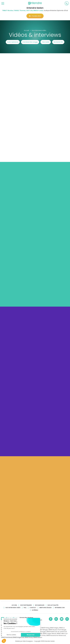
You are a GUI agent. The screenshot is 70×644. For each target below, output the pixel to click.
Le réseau (35, 610)
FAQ (25, 608)
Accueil (14, 605)
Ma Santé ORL (58, 42)
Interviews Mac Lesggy (30, 42)
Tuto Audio (46, 42)
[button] (4, 641)
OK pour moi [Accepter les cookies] (31, 635)
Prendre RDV (35, 16)
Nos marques (40, 605)
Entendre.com (60, 608)
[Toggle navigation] (3, 4)
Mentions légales (45, 608)
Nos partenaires (26, 605)
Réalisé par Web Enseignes (24, 641)
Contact (33, 608)
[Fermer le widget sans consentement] (10, 619)
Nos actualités (53, 605)
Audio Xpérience (13, 42)
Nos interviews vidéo (13, 608)
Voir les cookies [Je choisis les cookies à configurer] (11, 635)
